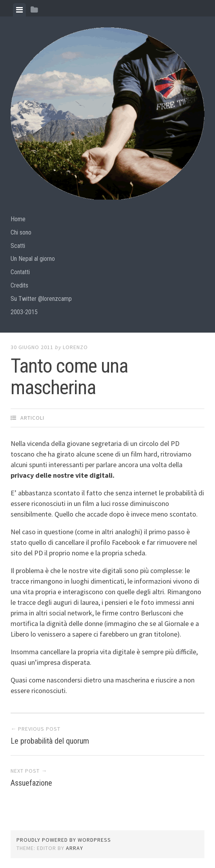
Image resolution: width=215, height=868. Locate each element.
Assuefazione (31, 783)
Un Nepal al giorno (33, 259)
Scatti (18, 246)
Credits (19, 285)
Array (75, 848)
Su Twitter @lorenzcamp (41, 299)
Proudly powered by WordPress (64, 840)
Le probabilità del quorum (50, 741)
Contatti (20, 272)
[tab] (19, 10)
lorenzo (75, 347)
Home (18, 219)
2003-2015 (24, 312)
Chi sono (21, 232)
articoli (32, 418)
